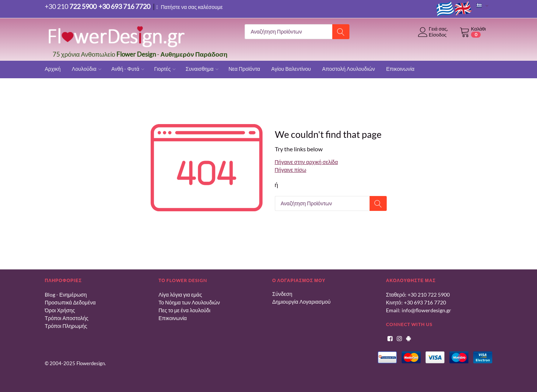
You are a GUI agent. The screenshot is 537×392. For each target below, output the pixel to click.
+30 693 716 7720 (425, 302)
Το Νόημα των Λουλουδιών (189, 302)
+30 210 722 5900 (429, 295)
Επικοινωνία (173, 318)
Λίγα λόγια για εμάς (180, 295)
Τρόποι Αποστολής (67, 318)
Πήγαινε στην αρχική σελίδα (306, 162)
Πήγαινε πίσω (291, 170)
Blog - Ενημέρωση (66, 295)
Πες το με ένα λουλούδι (184, 310)
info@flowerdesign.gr (426, 310)
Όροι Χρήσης (60, 310)
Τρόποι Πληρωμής (66, 326)
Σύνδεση (282, 294)
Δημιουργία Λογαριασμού (301, 302)
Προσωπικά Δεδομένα (70, 302)
